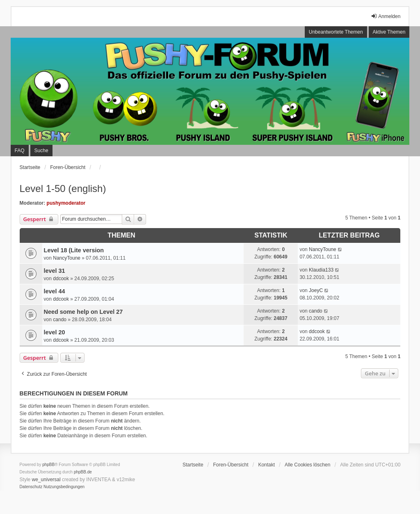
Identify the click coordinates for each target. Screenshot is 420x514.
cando (60, 320)
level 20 (55, 332)
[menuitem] (31, 487)
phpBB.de (83, 472)
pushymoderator (66, 203)
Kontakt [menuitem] (266, 465)
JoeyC (316, 290)
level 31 (55, 271)
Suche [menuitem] (41, 151)
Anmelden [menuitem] (386, 16)
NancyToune (67, 258)
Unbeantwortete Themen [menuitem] (336, 32)
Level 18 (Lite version (74, 250)
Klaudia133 (321, 270)
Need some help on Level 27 (83, 312)
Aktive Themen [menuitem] (389, 32)
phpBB (48, 465)
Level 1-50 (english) (63, 188)
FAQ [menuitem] (20, 151)
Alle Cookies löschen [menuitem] (307, 465)
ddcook (61, 279)
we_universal (46, 480)
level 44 (55, 291)
